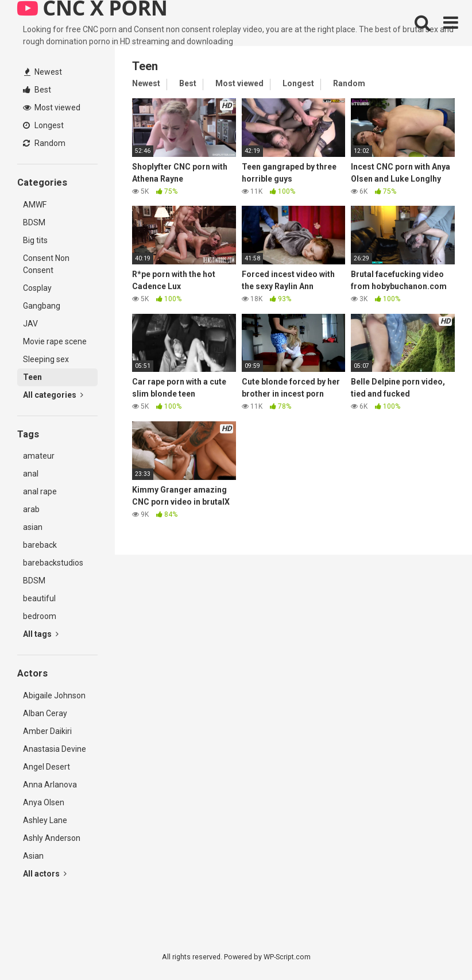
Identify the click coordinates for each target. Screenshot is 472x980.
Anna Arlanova (50, 785)
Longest (43, 125)
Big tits (35, 240)
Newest (43, 72)
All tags (41, 634)
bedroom (40, 616)
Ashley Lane (45, 820)
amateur (39, 456)
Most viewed (52, 107)
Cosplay (37, 288)
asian (33, 527)
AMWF (35, 205)
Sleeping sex (46, 359)
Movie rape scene (55, 341)
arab (31, 509)
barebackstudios (53, 563)
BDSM (34, 222)
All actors (45, 874)
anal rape (40, 491)
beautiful (39, 598)
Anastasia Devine (55, 749)
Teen (32, 377)
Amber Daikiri (47, 731)
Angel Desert (47, 767)
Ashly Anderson (52, 838)
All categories (53, 395)
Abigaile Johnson (54, 695)
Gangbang (42, 306)
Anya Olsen (44, 802)
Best (37, 90)
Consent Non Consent (46, 264)
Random (44, 143)
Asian (33, 856)
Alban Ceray (45, 713)
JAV (30, 324)
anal (31, 474)
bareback (40, 545)
